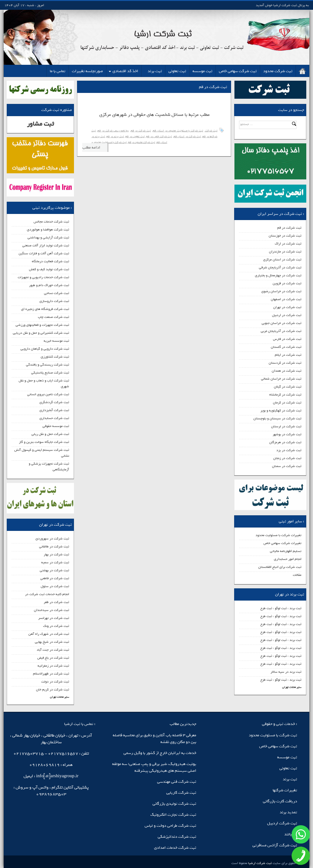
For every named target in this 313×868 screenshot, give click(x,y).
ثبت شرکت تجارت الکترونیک (173, 815)
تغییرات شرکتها (285, 790)
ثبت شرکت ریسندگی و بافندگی (48, 365)
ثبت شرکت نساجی (57, 293)
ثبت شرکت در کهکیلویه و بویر (281, 410)
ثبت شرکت (211, 131)
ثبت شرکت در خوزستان (285, 236)
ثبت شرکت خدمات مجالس (51, 222)
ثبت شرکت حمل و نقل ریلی (50, 434)
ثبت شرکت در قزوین (287, 283)
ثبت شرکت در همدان (287, 371)
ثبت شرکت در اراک (288, 244)
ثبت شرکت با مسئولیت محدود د (109, 142)
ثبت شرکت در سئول (55, 586)
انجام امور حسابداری (288, 559)
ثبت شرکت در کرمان (287, 403)
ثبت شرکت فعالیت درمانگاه (50, 261)
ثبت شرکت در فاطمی (55, 578)
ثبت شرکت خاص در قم (159, 136)
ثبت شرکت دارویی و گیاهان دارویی (45, 349)
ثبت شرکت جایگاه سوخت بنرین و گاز (44, 442)
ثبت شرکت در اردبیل (287, 315)
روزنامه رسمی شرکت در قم (113, 131)
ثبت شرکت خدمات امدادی (175, 848)
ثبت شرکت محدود (278, 71)
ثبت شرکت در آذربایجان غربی (281, 331)
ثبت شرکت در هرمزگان (285, 442)
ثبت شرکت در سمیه (55, 562)
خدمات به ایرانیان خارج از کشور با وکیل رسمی (160, 753)
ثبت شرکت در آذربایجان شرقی (280, 267)
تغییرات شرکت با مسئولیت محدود (278, 535)
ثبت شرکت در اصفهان (286, 299)
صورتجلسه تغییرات (87, 71)
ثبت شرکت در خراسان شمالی (281, 379)
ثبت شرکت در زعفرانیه (53, 666)
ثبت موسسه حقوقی (56, 426)
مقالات (297, 575)
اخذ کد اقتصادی (125, 71)
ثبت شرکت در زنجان (287, 458)
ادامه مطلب (91, 147)
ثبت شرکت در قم (289, 228)
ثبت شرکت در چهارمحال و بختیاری (278, 275)
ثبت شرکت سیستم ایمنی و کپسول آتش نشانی (42, 453)
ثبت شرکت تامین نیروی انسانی (48, 394)
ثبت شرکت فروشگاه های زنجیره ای (45, 309)
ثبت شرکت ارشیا (260, 863)
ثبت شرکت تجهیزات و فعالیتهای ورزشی (42, 325)
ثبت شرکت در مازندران (285, 252)
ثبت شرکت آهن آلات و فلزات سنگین (44, 253)
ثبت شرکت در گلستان (286, 347)
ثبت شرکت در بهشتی (54, 570)
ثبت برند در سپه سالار (286, 672)
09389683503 (51, 794)
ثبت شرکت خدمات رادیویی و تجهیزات (43, 277)
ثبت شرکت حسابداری (54, 418)
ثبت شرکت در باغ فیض (53, 658)
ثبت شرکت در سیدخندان (52, 610)
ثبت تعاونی (177, 71)
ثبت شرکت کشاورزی (55, 357)
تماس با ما (58, 71)
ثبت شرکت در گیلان (288, 387)
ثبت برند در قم (115, 136)
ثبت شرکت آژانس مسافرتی (275, 845)
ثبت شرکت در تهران (287, 307)
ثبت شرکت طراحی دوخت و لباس (170, 826)
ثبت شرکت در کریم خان (53, 690)
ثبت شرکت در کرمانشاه (285, 395)
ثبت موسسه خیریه (56, 341)
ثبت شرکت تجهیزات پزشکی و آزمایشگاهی (49, 467)
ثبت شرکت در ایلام (288, 355)
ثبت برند (155, 71)
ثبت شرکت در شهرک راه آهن (49, 634)
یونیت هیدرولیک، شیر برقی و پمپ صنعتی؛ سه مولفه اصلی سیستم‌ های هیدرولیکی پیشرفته (154, 767)
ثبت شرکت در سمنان (287, 466)
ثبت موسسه (203, 71)
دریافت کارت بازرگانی (280, 801)
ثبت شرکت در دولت (55, 682)
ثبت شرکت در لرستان (286, 426)
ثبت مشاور (40, 124)
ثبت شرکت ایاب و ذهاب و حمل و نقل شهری (44, 383)
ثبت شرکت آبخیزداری (54, 410)
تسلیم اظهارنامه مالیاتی (286, 551)
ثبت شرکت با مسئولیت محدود (273, 735)
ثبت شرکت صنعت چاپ (53, 317)
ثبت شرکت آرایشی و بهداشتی (48, 237)
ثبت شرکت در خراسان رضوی (281, 291)
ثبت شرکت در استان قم (187, 136)
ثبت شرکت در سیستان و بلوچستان (277, 418)
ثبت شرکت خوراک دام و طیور (49, 285)
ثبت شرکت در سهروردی (52, 539)
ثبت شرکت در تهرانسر (54, 618)
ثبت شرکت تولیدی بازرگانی (174, 804)
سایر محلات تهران (292, 687)
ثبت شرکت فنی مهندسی (177, 782)
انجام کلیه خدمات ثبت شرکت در (47, 594)
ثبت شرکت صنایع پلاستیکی (50, 373)
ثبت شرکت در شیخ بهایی (52, 642)
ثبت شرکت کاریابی (181, 793)
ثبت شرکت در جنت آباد (53, 650)
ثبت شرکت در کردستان (285, 363)
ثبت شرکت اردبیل (282, 823)
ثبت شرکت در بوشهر (287, 434)
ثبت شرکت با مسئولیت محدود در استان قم (178, 131)
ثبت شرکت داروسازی (54, 301)
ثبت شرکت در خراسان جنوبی (282, 323)
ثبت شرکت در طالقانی (54, 546)
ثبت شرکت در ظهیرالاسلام (51, 674)
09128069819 (44, 765)
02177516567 (63, 754)
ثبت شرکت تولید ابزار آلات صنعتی (46, 245)
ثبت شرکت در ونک (56, 626)
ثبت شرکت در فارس (287, 339)
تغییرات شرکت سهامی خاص (282, 543)
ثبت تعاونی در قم (135, 136)
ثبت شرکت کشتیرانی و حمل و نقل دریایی (41, 333)
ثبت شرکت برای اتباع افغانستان (280, 567)
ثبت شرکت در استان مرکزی (282, 259)
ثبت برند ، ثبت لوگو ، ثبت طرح (281, 608)
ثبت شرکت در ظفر (56, 602)
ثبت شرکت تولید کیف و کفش (49, 269)
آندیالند (291, 834)
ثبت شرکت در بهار (56, 554)
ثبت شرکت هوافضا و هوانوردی (48, 230)
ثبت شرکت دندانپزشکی (177, 837)
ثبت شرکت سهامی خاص (238, 71)
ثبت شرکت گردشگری (54, 402)
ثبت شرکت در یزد (289, 450)
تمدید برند (288, 812)
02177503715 (29, 754)
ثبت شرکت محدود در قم (142, 142)
